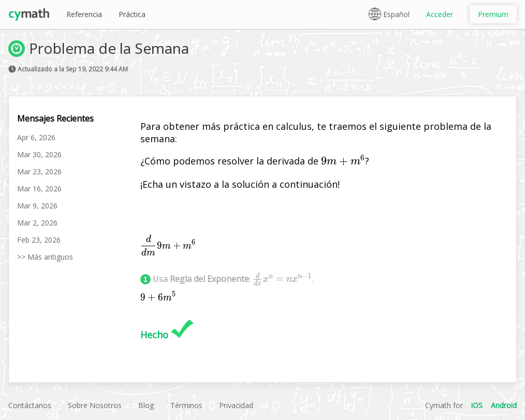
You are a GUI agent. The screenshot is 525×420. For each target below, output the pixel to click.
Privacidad (236, 405)
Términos (186, 405)
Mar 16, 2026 (39, 189)
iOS (477, 405)
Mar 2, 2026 (37, 223)
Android (504, 405)
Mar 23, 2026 (39, 171)
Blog (146, 405)
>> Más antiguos (45, 257)
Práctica (132, 14)
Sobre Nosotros (95, 405)
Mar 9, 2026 (37, 206)
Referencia (84, 14)
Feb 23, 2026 (39, 240)
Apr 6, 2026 (36, 137)
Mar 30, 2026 (39, 154)
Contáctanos (30, 405)
